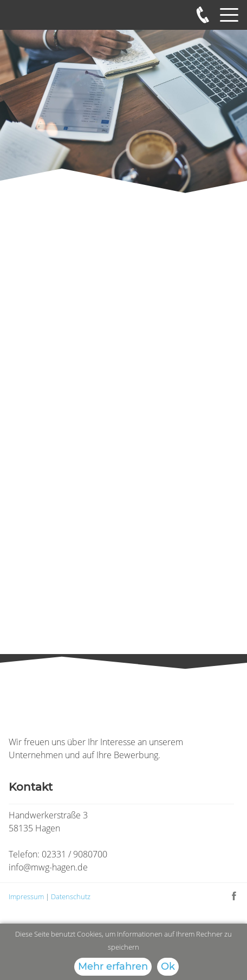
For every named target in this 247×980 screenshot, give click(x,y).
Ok (168, 966)
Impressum (27, 896)
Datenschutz (71, 896)
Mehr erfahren (113, 966)
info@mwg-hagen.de (48, 867)
